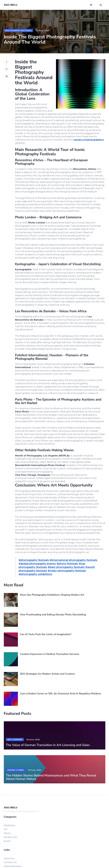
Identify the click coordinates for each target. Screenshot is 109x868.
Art (6, 829)
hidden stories (16, 770)
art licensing (15, 740)
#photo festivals (67, 564)
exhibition (9, 825)
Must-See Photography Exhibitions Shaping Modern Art (52, 595)
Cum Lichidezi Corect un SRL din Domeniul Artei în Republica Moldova (61, 694)
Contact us (10, 862)
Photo (7, 833)
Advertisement (13, 866)
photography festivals (18, 30)
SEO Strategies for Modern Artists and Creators (48, 674)
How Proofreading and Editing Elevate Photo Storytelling (53, 615)
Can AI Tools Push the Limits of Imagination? (46, 634)
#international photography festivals (73, 560)
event (7, 841)
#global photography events (37, 564)
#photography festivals (34, 560)
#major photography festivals (67, 571)
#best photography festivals (66, 567)
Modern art (11, 837)
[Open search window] (101, 5)
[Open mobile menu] (91, 5)
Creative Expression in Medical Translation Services (50, 654)
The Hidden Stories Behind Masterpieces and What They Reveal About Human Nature (51, 777)
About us (9, 858)
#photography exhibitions (35, 574)
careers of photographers (89, 140)
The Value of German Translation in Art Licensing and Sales (48, 745)
